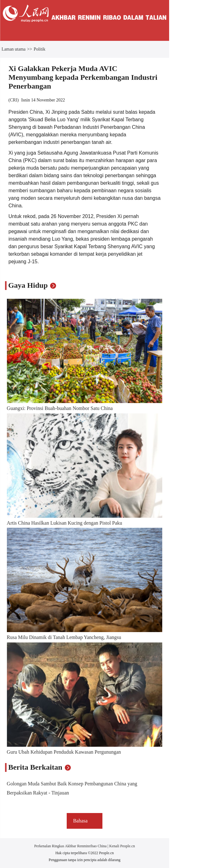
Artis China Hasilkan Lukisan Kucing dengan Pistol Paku (65, 523)
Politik (39, 49)
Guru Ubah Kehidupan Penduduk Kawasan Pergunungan (64, 752)
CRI (14, 100)
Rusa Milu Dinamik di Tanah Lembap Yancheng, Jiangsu (64, 637)
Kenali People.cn (122, 846)
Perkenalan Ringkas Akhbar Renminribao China (71, 846)
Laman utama (14, 49)
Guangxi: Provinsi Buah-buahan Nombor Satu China (60, 408)
